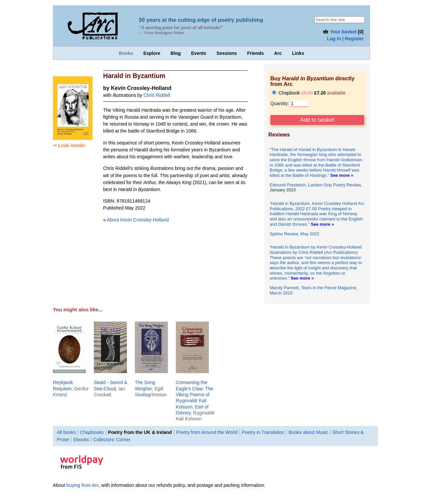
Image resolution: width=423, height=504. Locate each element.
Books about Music (308, 432)
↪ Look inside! (69, 145)
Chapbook (309, 93)
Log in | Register (345, 39)
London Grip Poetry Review (334, 185)
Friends (256, 53)
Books (126, 53)
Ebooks (81, 440)
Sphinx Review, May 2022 (294, 234)
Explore (152, 53)
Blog (176, 53)
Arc (278, 53)
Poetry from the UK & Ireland (140, 432)
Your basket (339, 32)
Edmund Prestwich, (289, 185)
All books (66, 432)
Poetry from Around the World (207, 432)
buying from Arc (83, 485)
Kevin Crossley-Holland (141, 88)
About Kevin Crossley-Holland (138, 220)
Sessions (227, 53)
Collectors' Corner (112, 440)
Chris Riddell (157, 95)
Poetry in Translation (263, 432)
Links (298, 53)
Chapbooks (92, 432)
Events (199, 53)
